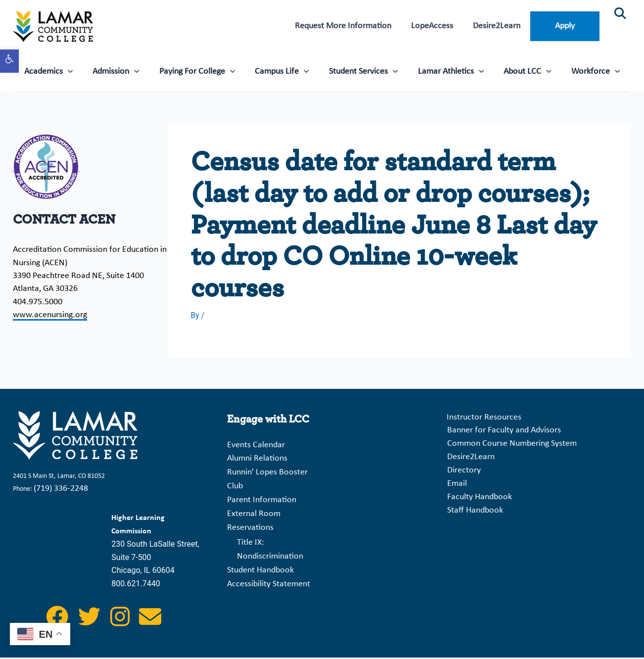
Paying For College (201, 71)
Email (456, 485)
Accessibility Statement (269, 577)
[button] (9, 61)
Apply (566, 26)
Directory (462, 471)
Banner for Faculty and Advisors (503, 432)
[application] (76, 71)
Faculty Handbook (478, 497)
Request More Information (351, 26)
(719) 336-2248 (61, 491)
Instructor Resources (483, 419)
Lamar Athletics (447, 71)
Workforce (587, 71)
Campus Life (283, 71)
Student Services (363, 71)
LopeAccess (438, 26)
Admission (122, 71)
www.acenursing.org (50, 315)
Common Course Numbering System (510, 445)
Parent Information (262, 498)
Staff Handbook (474, 510)
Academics (57, 71)
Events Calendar (256, 447)
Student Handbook (260, 564)
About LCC (522, 71)
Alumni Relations (257, 459)
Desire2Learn (500, 26)
